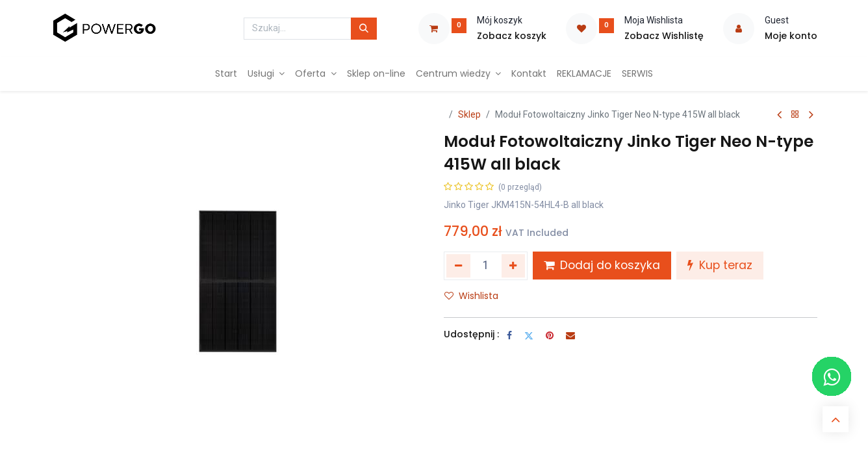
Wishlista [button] (471, 296)
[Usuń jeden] (458, 266)
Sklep (469, 114)
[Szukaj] (364, 29)
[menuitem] (226, 74)
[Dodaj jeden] (514, 266)
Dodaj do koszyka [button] (602, 265)
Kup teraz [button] (720, 265)
